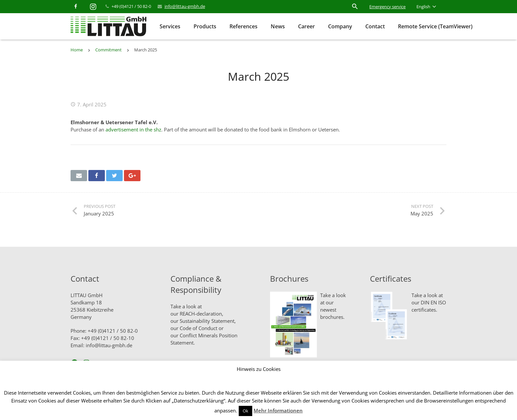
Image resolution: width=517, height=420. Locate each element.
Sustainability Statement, (208, 321)
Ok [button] (245, 411)
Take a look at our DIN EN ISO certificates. (429, 302)
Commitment (108, 50)
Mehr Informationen (278, 410)
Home (77, 50)
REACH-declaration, (201, 314)
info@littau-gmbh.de (185, 6)
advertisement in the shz (133, 129)
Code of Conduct (198, 328)
